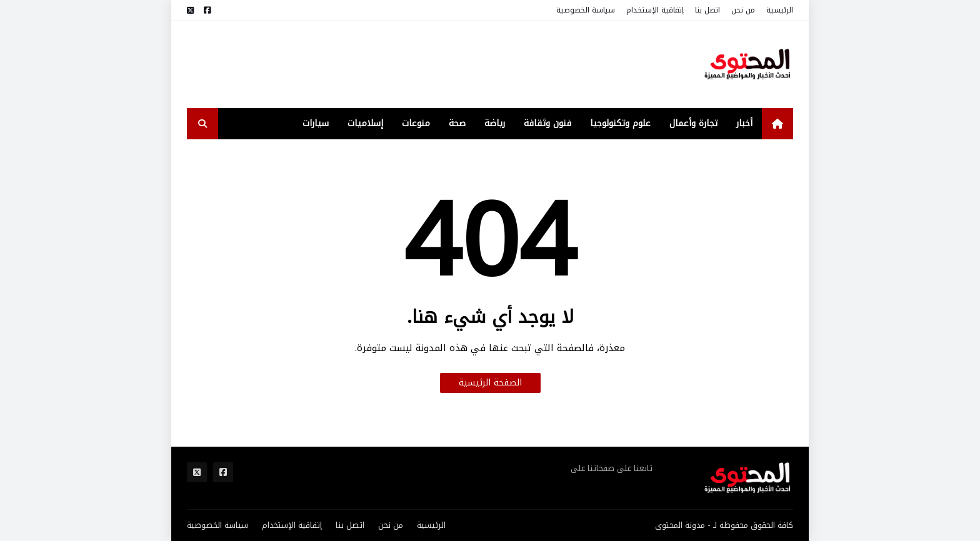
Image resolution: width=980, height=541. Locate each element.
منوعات (416, 123)
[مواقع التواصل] (207, 10)
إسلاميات (365, 123)
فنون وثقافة (547, 123)
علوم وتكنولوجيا (620, 123)
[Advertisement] (414, 64)
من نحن (743, 10)
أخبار (744, 123)
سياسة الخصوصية (586, 10)
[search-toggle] (202, 124)
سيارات (316, 123)
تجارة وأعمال (693, 123)
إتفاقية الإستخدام (655, 10)
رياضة (495, 123)
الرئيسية (780, 10)
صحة (457, 123)
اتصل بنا (707, 10)
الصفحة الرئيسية (490, 383)
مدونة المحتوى (680, 525)
